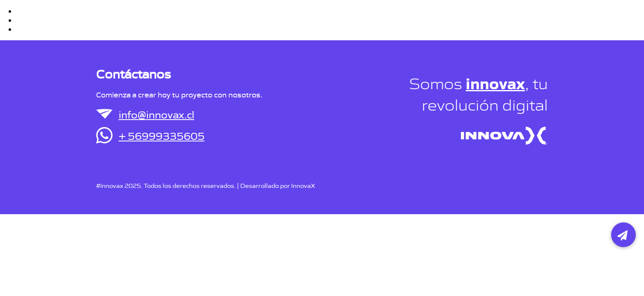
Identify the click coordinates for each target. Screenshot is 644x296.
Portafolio (480, 15)
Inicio (442, 15)
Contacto (526, 15)
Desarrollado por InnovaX (278, 185)
